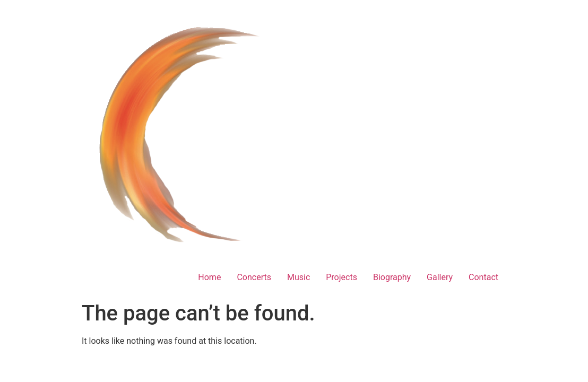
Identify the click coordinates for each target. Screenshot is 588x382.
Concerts (254, 277)
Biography (392, 277)
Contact (483, 277)
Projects (341, 277)
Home (209, 277)
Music (299, 277)
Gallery (440, 277)
